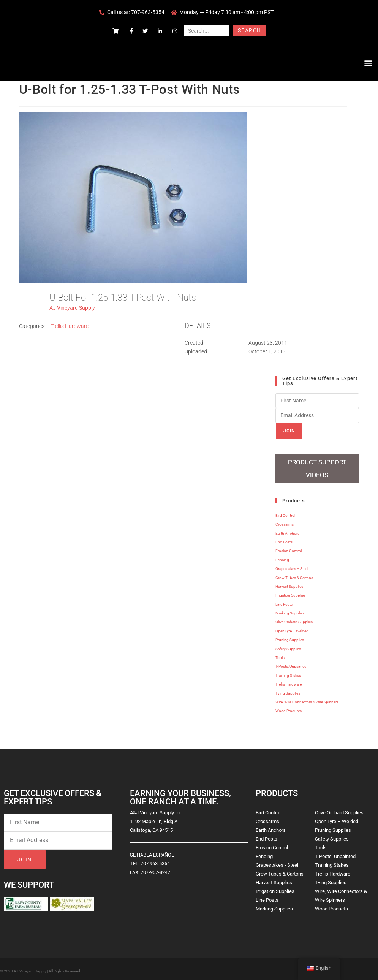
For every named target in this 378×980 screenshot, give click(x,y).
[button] (368, 63)
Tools (280, 655)
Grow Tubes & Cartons (294, 575)
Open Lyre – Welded (292, 628)
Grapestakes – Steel (292, 566)
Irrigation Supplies (290, 592)
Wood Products (289, 708)
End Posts (284, 539)
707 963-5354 (155, 860)
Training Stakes (288, 672)
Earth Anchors (287, 530)
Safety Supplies (288, 646)
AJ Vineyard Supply (72, 308)
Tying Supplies (288, 690)
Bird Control (285, 512)
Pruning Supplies (290, 637)
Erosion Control (289, 548)
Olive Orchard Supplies (294, 619)
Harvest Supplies (289, 583)
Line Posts (284, 601)
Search (249, 30)
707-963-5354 (148, 12)
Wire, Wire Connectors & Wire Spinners (307, 699)
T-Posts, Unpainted (291, 664)
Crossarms (285, 521)
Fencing (282, 557)
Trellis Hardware (70, 326)
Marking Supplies (290, 610)
